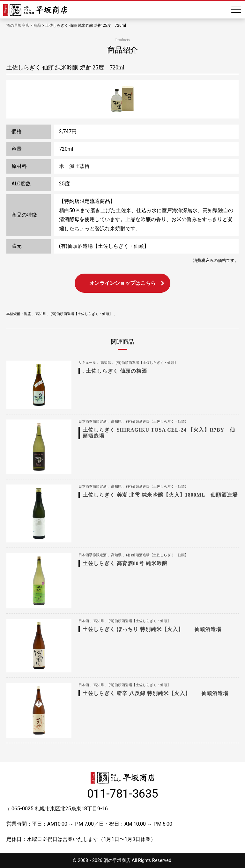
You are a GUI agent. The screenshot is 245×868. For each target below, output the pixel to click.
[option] (122, 99)
